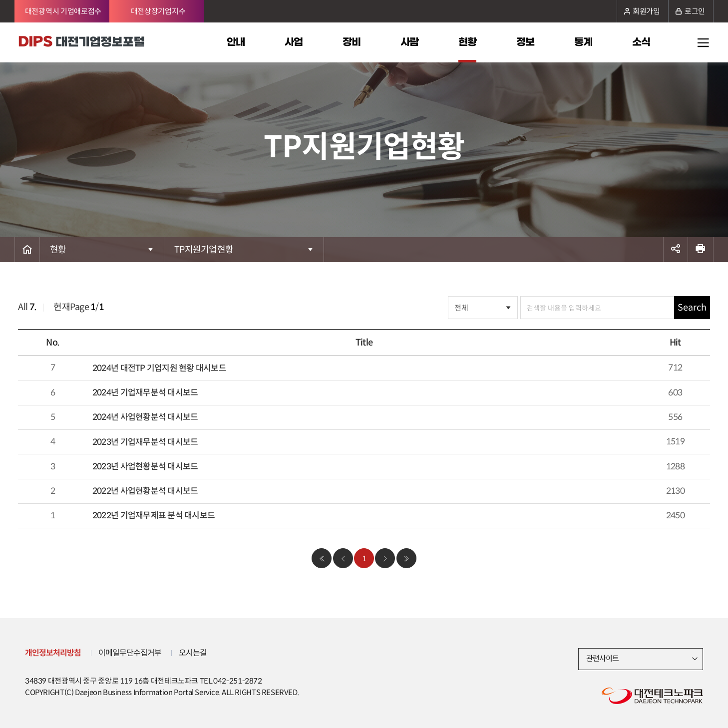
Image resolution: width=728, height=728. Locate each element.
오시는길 (193, 653)
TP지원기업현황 (204, 250)
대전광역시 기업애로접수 (63, 11)
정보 (525, 42)
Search (692, 308)
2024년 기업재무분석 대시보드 (145, 393)
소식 (641, 42)
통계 (583, 42)
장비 (352, 42)
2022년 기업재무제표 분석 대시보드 (154, 516)
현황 (467, 42)
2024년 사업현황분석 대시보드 (145, 417)
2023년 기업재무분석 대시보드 (145, 442)
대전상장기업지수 (158, 11)
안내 (236, 42)
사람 (409, 42)
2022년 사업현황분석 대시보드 (145, 491)
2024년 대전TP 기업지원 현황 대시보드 (159, 368)
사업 (294, 42)
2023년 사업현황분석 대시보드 (145, 467)
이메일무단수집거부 (130, 653)
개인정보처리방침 (53, 653)
